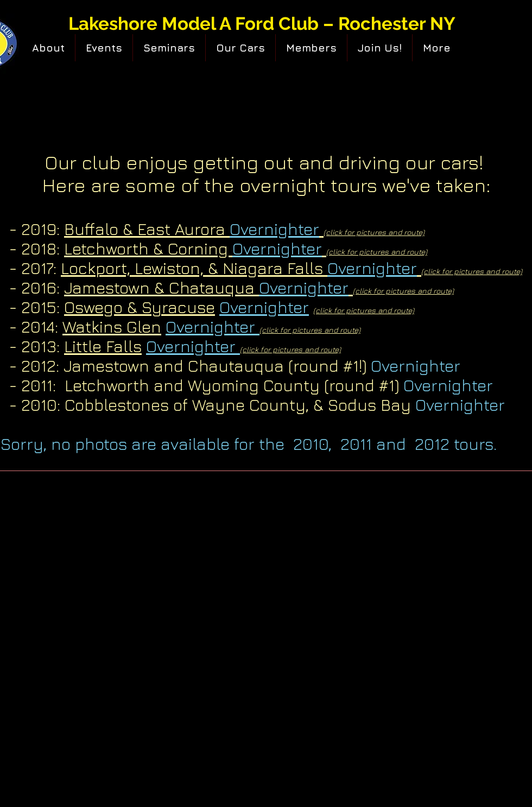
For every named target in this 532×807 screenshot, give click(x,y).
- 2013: (37, 346)
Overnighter (264, 307)
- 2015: (32, 307)
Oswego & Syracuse (140, 307)
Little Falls (103, 346)
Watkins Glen (112, 327)
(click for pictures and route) (364, 310)
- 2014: (36, 327)
